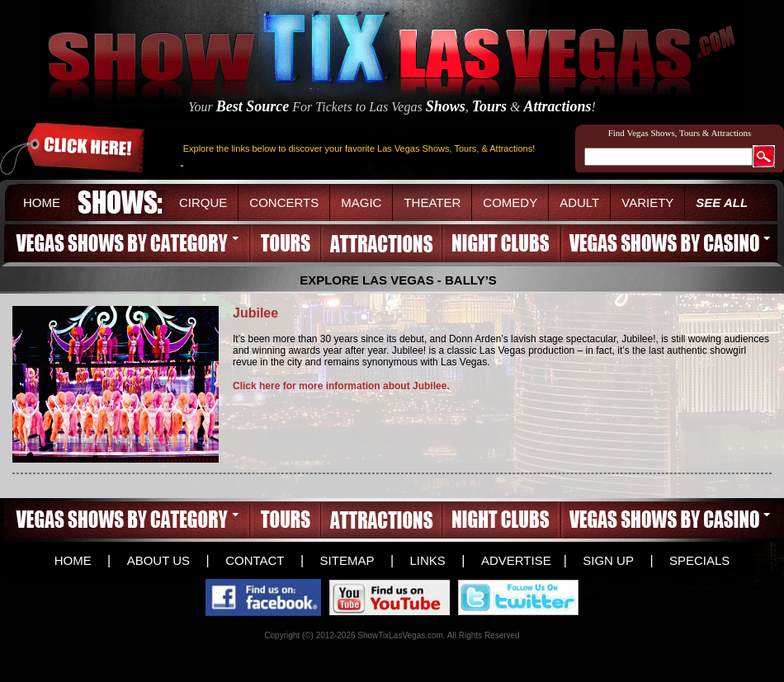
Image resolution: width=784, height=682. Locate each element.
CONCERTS (284, 202)
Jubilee (255, 313)
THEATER (432, 202)
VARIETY (647, 202)
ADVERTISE (516, 560)
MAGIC (361, 202)
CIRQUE (203, 202)
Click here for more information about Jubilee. (341, 386)
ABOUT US (158, 560)
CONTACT (255, 560)
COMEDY (510, 202)
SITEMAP (347, 560)
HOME (42, 202)
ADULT (579, 202)
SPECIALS (699, 560)
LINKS (427, 560)
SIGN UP (608, 560)
